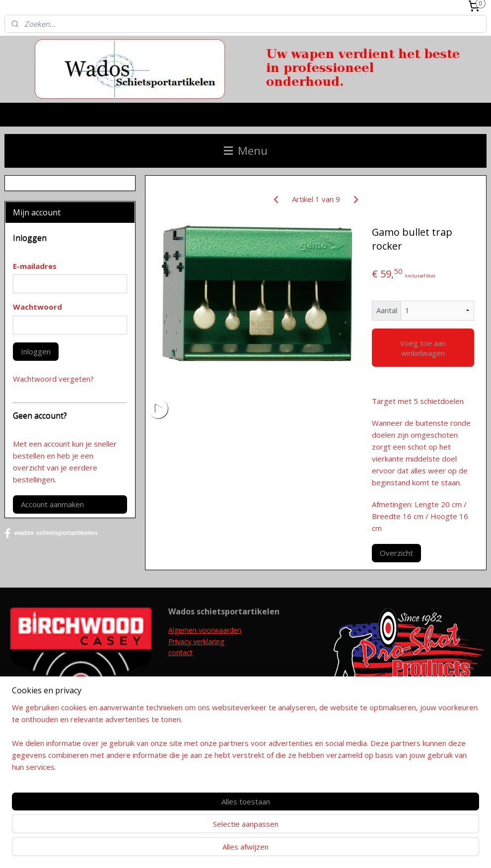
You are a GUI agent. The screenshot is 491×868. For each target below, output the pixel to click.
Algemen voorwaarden (205, 630)
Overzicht (396, 553)
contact (180, 652)
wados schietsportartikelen (51, 534)
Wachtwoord (37, 307)
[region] (180, 826)
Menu (246, 151)
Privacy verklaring (196, 641)
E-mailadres (35, 266)
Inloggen (36, 351)
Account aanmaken (52, 504)
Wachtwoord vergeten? (53, 379)
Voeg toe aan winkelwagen (422, 348)
